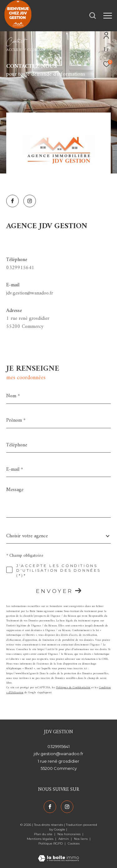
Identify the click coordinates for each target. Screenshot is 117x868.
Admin (64, 839)
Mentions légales (41, 839)
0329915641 (20, 268)
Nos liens (81, 839)
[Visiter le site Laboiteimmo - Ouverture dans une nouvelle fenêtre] (58, 855)
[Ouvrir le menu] (108, 16)
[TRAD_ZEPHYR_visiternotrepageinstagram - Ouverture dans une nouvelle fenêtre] (30, 201)
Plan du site (44, 834)
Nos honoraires (69, 834)
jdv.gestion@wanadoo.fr (30, 293)
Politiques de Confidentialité (73, 688)
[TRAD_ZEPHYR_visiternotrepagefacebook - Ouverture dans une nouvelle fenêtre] (12, 201)
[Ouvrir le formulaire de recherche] (93, 16)
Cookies (74, 844)
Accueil (14, 50)
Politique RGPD (51, 843)
